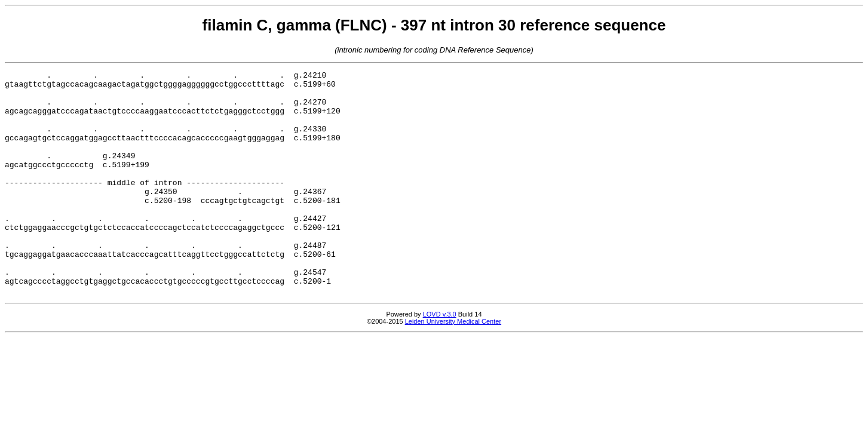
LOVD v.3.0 (440, 359)
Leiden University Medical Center (453, 366)
